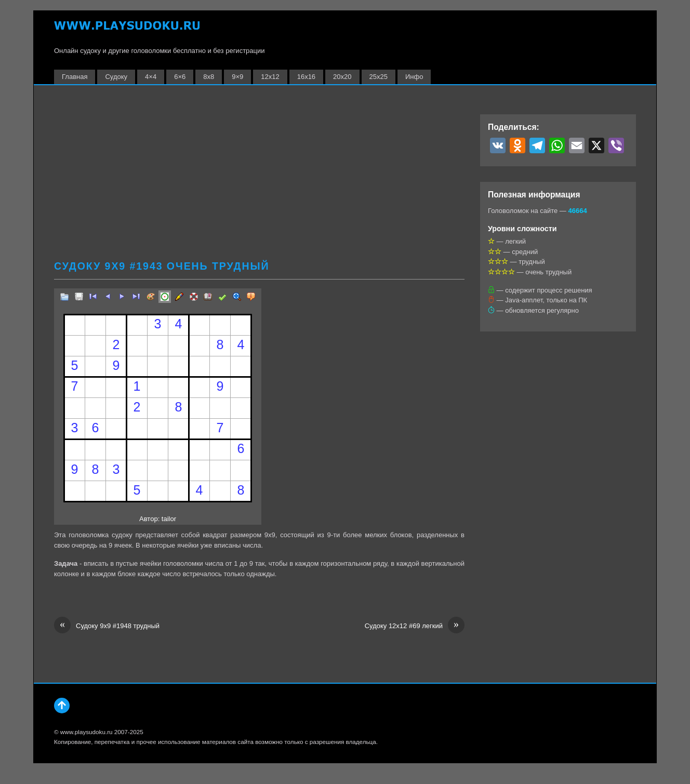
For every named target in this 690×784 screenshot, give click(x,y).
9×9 (237, 77)
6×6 (180, 77)
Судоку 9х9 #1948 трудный (107, 626)
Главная (75, 77)
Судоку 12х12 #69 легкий (415, 626)
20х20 (342, 77)
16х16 (306, 77)
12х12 (270, 77)
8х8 (209, 77)
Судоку (116, 77)
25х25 (379, 77)
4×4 (151, 77)
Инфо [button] (414, 77)
